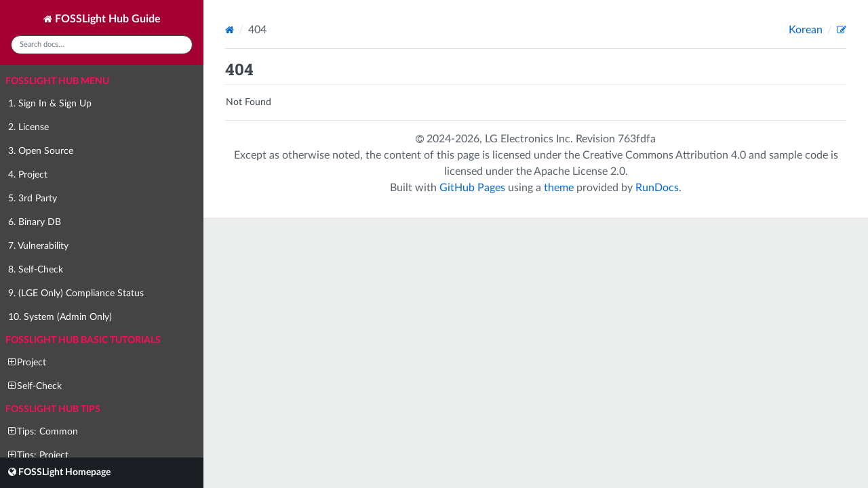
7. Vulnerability (38, 246)
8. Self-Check (36, 270)
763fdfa (637, 139)
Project (27, 362)
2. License (28, 127)
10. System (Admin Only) (60, 317)
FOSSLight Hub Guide (102, 19)
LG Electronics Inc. (530, 139)
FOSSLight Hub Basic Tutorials (83, 340)
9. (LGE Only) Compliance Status (76, 293)
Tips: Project (38, 455)
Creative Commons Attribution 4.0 (664, 155)
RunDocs (657, 188)
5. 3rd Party (33, 199)
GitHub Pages (472, 188)
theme (559, 188)
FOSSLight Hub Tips (53, 409)
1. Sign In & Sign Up (50, 104)
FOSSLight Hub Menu (57, 81)
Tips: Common (43, 431)
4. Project (28, 175)
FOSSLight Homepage (59, 472)
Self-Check (35, 386)
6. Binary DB (35, 222)
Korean (807, 30)
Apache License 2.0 (579, 171)
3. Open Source (41, 151)
